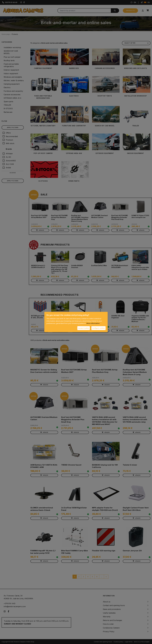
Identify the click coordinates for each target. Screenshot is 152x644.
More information (93, 323)
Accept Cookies (84, 328)
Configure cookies (98, 328)
